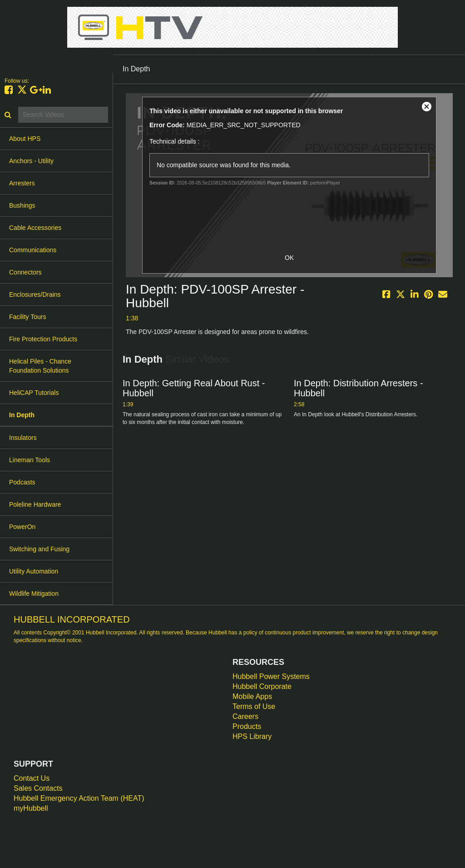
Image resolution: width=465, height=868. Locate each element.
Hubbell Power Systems (271, 676)
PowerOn (22, 527)
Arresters (22, 183)
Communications (33, 250)
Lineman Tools (30, 460)
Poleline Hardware (35, 504)
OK (289, 258)
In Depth (22, 415)
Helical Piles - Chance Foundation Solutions (40, 366)
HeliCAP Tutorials (34, 393)
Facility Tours (27, 317)
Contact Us (32, 778)
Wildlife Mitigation (34, 594)
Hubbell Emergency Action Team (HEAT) (79, 798)
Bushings (22, 205)
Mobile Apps (252, 696)
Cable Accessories (35, 228)
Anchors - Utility (31, 161)
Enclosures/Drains (35, 294)
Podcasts (22, 482)
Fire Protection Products (43, 339)
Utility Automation (34, 571)
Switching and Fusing (39, 549)
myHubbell (31, 808)
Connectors (25, 272)
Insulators (23, 438)
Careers (245, 716)
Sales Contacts (38, 788)
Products (247, 726)
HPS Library (252, 736)
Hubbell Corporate (262, 686)
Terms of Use (254, 706)
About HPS (25, 139)
